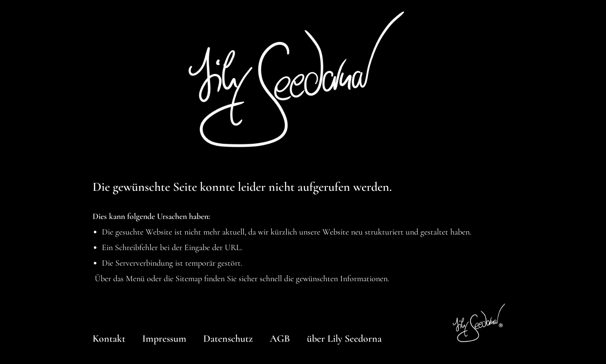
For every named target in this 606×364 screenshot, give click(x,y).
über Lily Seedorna (344, 339)
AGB (280, 339)
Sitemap (189, 279)
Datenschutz (228, 339)
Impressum (164, 339)
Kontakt (109, 339)
